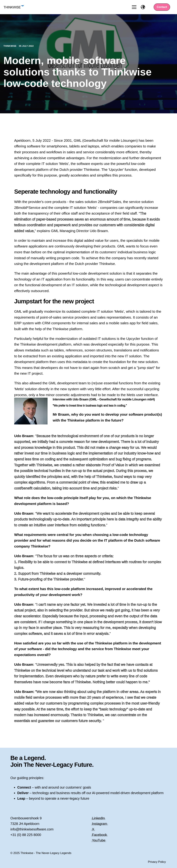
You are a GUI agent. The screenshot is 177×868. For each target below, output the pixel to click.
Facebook (99, 835)
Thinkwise (10, 46)
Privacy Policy (157, 862)
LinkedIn (98, 818)
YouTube (99, 840)
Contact (162, 7)
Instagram (100, 824)
